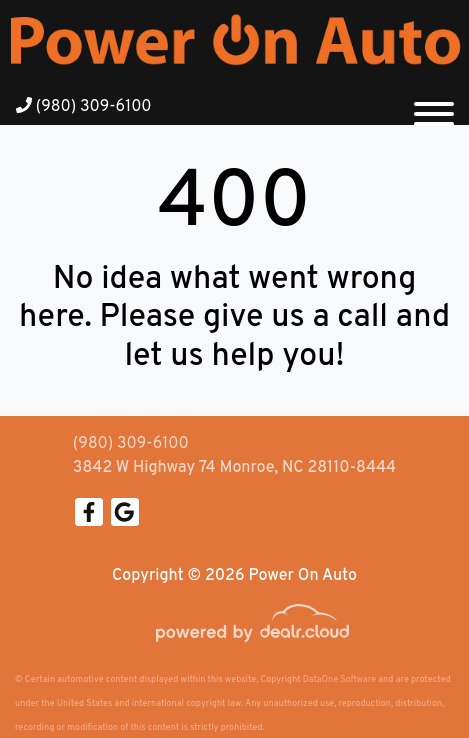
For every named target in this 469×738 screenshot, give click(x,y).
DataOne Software (339, 679)
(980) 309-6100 (84, 107)
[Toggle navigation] (434, 106)
